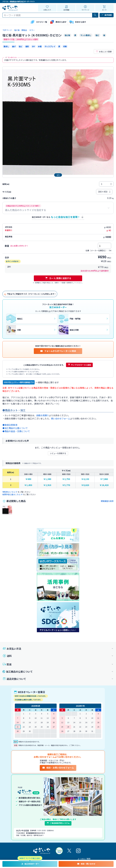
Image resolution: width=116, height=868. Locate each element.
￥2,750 (66, 479)
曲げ (14, 46)
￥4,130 (85, 479)
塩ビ (21, 46)
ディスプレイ (50, 46)
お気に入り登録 (104, 52)
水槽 (40, 46)
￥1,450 (28, 485)
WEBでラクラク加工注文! (30, 858)
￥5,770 (66, 485)
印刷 (65, 46)
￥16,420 (104, 485)
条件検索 (107, 15)
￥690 (28, 479)
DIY (33, 46)
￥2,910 (47, 485)
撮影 (27, 46)
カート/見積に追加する (58, 278)
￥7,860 (104, 479)
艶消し (6, 46)
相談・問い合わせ (86, 864)
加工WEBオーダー (30, 864)
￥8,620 (85, 485)
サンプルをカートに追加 (79, 365)
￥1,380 (47, 479)
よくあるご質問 (84, 859)
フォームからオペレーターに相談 (58, 351)
